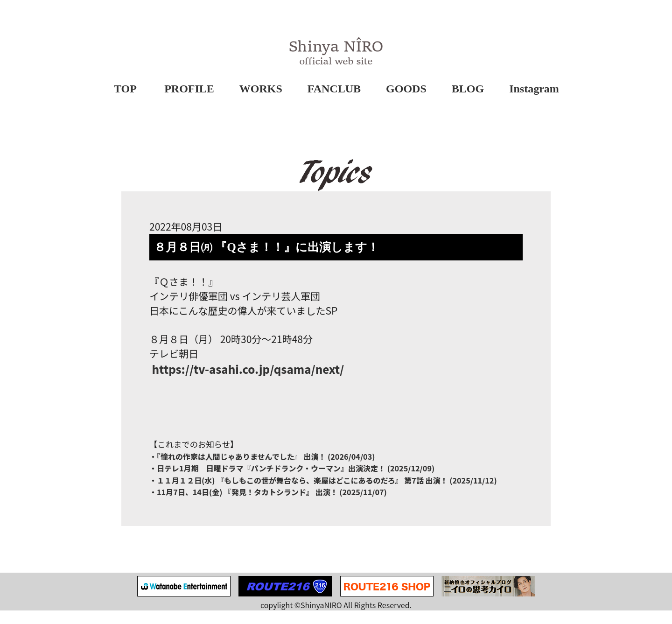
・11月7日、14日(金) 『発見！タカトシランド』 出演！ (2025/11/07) (268, 505)
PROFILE (190, 89)
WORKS (261, 89)
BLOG (468, 89)
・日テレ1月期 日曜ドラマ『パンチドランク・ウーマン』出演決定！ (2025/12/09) (292, 481)
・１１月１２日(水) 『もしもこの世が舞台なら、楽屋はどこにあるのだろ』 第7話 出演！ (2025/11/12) (323, 493)
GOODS (406, 89)
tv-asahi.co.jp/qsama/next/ (247, 380)
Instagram (535, 89)
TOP (125, 89)
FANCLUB (334, 89)
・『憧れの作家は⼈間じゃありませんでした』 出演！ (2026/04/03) (262, 469)
